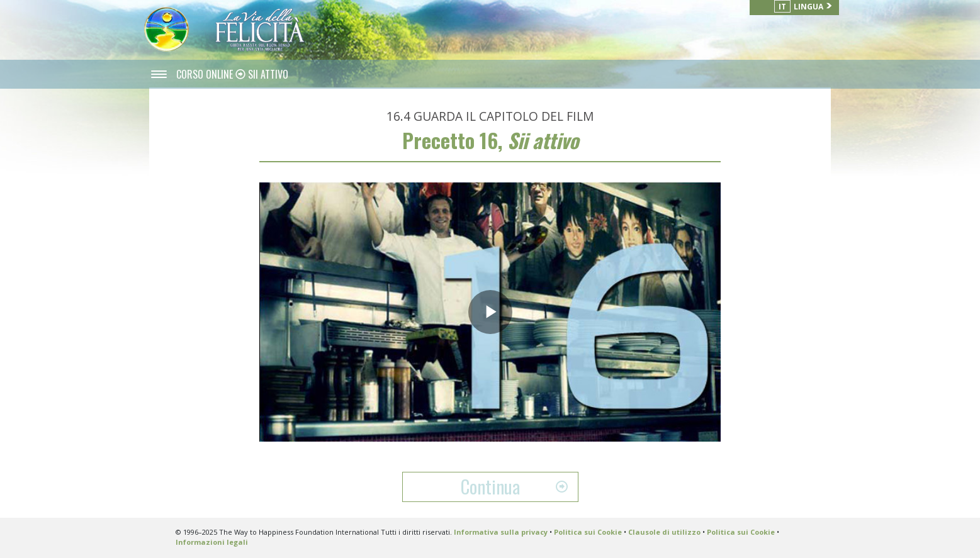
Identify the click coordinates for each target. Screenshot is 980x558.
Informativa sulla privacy (501, 532)
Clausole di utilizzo (664, 532)
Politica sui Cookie (588, 532)
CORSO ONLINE (206, 74)
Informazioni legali (212, 542)
